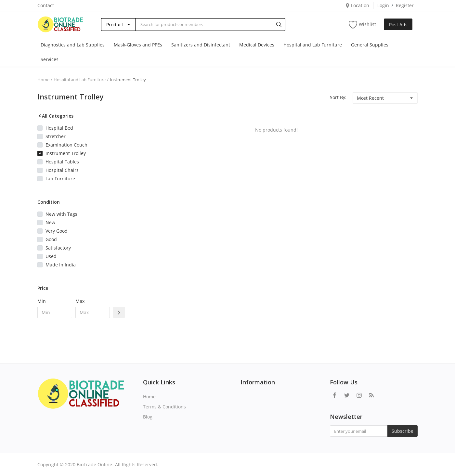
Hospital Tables (62, 162)
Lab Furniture (60, 179)
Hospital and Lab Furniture (313, 45)
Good (51, 239)
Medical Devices (257, 45)
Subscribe (403, 431)
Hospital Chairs (62, 170)
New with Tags (61, 214)
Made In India (61, 265)
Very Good (57, 231)
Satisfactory (58, 248)
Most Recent (370, 98)
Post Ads (398, 25)
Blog (148, 417)
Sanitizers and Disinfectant (201, 45)
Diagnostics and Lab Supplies (73, 45)
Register (405, 5)
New (50, 222)
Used (51, 256)
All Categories (55, 116)
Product (115, 25)
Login (383, 5)
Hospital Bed (59, 128)
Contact (46, 5)
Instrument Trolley (128, 80)
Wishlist (362, 25)
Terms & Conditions (164, 407)
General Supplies (370, 45)
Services (50, 59)
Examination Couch (66, 145)
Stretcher (56, 136)
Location (357, 5)
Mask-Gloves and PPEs (138, 45)
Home (43, 80)
